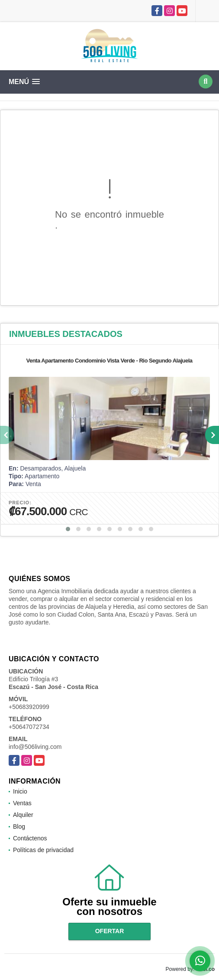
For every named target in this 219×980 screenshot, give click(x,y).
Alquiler (23, 815)
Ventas (22, 803)
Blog (19, 826)
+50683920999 (29, 707)
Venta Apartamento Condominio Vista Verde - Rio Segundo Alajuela (109, 361)
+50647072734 (29, 727)
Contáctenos (30, 838)
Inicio (20, 791)
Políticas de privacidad (43, 850)
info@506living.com (35, 747)
